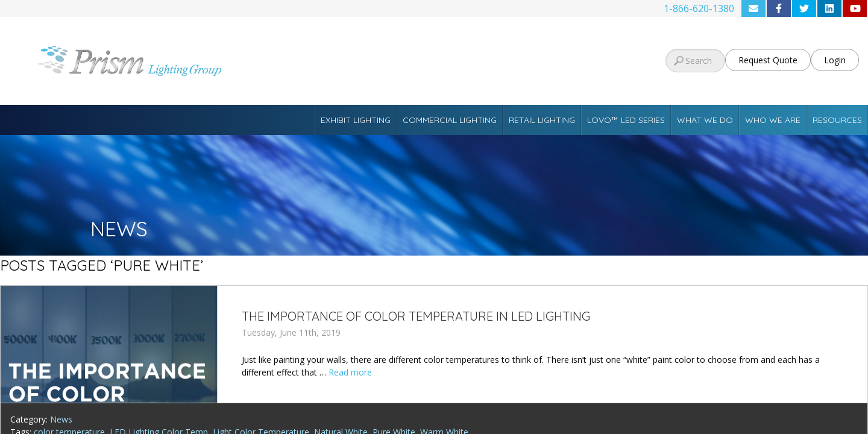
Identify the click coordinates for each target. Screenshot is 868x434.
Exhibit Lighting (356, 120)
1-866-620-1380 (699, 8)
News (61, 419)
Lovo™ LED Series (626, 120)
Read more (350, 372)
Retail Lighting (542, 120)
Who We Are (773, 120)
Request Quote (768, 60)
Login (835, 60)
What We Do (705, 120)
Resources (837, 120)
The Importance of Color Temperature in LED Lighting (416, 316)
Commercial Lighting (450, 120)
